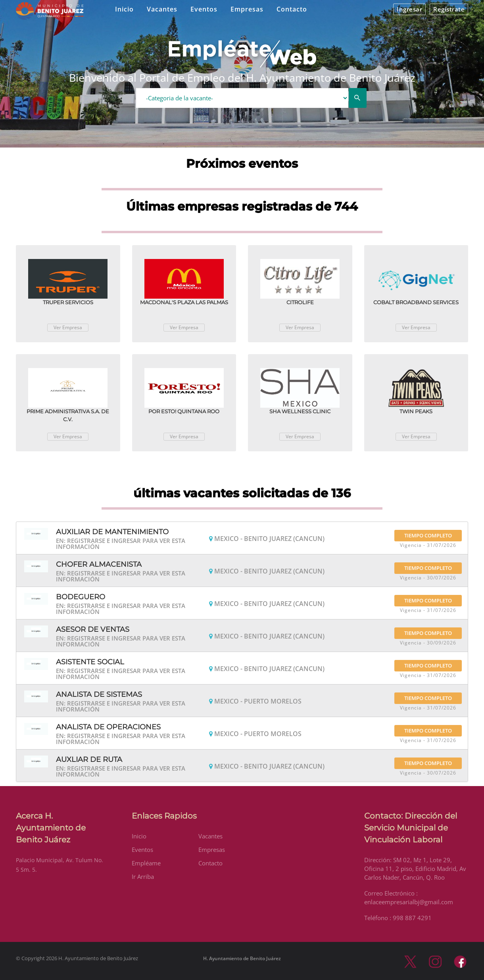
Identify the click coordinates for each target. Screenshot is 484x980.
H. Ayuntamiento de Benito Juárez (242, 958)
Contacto (292, 9)
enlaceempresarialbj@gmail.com (409, 902)
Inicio (124, 9)
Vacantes (162, 9)
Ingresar (409, 9)
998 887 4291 (412, 918)
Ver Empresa (68, 327)
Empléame (146, 863)
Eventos (204, 9)
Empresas (247, 9)
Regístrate (449, 9)
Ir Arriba (143, 876)
